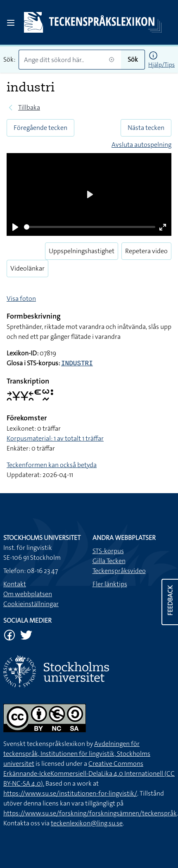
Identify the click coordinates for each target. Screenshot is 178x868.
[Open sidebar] (11, 23)
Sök (133, 59)
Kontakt (15, 584)
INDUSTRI (77, 364)
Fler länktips (110, 584)
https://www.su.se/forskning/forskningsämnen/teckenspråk (90, 813)
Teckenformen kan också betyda (52, 465)
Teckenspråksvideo (119, 571)
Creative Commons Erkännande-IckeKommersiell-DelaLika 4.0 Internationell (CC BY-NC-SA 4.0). (89, 773)
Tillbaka (29, 107)
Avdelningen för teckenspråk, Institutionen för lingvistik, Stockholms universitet (77, 754)
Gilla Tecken (109, 561)
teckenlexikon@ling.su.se (87, 823)
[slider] (90, 227)
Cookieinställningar (31, 604)
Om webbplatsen (28, 594)
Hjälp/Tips (161, 65)
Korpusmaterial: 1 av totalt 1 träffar (55, 438)
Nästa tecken (146, 128)
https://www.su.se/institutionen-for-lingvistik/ (70, 793)
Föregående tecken (40, 128)
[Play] (15, 227)
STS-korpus (108, 551)
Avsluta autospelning (141, 145)
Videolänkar (27, 268)
